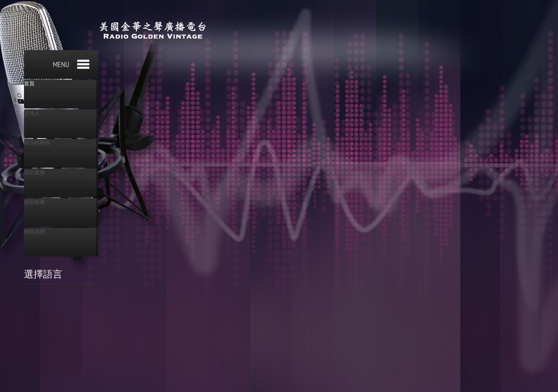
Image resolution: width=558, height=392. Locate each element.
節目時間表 (37, 143)
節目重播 (34, 172)
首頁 (29, 84)
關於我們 (34, 232)
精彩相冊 (34, 202)
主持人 (32, 113)
